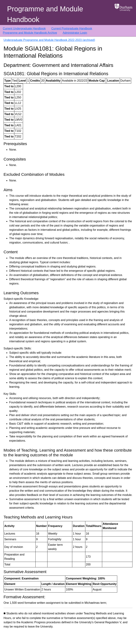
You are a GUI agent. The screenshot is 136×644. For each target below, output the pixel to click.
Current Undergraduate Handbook (24, 28)
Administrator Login (75, 33)
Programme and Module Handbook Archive (30, 33)
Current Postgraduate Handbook (72, 28)
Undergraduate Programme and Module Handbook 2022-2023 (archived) (49, 40)
